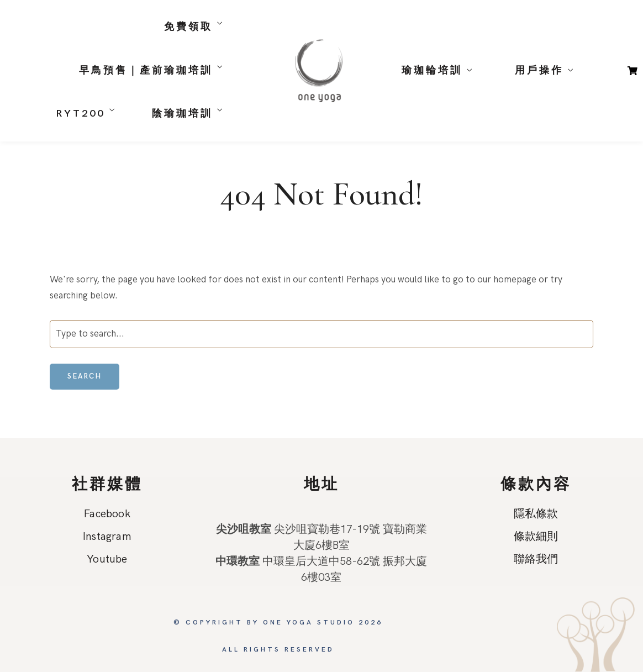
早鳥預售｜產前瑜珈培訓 (146, 70)
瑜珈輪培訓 (432, 70)
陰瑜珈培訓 (182, 114)
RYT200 (80, 114)
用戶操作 (539, 70)
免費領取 (188, 27)
